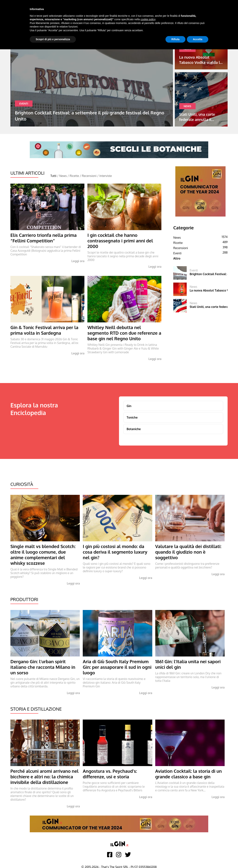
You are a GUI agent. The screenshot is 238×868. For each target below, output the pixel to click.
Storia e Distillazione (36, 709)
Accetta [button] (198, 39)
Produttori (24, 599)
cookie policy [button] (148, 19)
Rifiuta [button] (176, 39)
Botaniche (134, 429)
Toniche (132, 417)
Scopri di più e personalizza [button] (53, 39)
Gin (129, 406)
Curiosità (22, 484)
